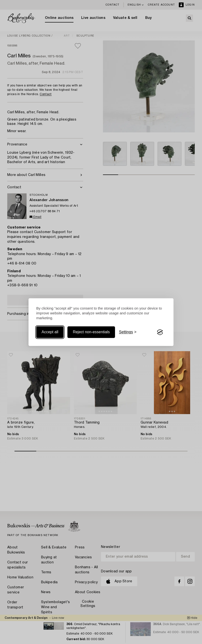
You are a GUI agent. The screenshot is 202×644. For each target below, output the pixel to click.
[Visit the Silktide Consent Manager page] (160, 332)
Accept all (50, 332)
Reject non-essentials (91, 332)
